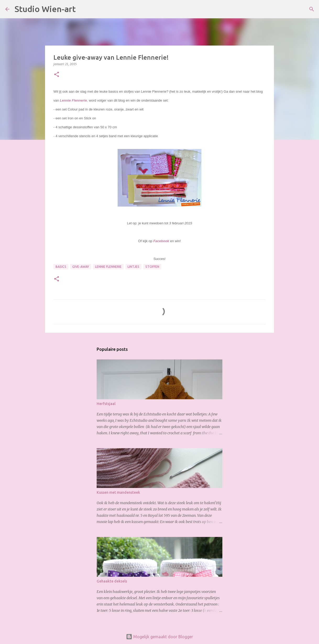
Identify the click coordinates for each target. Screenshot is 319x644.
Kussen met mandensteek (118, 492)
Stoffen (152, 267)
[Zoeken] (83, 9)
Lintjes (133, 267)
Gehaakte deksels (112, 581)
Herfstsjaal (106, 404)
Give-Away (81, 267)
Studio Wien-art (45, 9)
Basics (61, 267)
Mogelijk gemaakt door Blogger (159, 637)
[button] (57, 75)
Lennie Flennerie (108, 267)
